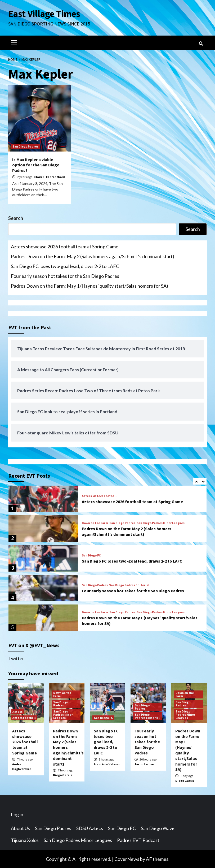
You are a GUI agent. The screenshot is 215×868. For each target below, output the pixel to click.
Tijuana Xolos (25, 840)
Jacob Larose (144, 764)
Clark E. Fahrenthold (50, 177)
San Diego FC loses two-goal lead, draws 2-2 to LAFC (65, 266)
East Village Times (44, 14)
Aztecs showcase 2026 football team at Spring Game (65, 247)
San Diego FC (91, 555)
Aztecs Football (105, 496)
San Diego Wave (158, 828)
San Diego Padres (25, 146)
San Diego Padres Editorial (129, 585)
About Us (20, 828)
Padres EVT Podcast (138, 840)
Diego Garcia (63, 775)
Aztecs (87, 496)
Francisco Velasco (107, 764)
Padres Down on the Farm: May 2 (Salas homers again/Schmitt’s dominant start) (93, 256)
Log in (17, 814)
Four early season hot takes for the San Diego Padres (65, 276)
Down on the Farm (95, 523)
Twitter (16, 658)
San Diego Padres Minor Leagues (161, 523)
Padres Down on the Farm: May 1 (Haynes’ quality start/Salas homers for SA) (89, 286)
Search (16, 218)
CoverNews (127, 859)
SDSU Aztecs (90, 828)
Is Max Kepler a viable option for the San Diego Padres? (36, 165)
